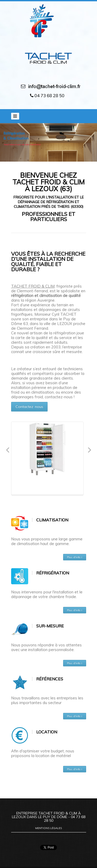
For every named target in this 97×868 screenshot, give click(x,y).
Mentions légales (48, 828)
